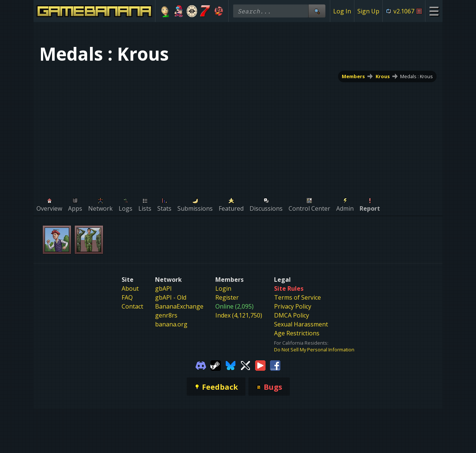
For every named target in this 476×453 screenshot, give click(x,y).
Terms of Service (297, 297)
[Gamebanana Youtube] (260, 365)
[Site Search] (317, 11)
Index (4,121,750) (239, 315)
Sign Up (368, 11)
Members (353, 76)
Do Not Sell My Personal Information (314, 350)
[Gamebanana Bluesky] (231, 365)
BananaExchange (179, 306)
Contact (132, 306)
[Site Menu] (434, 11)
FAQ (127, 297)
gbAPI (163, 288)
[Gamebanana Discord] (201, 365)
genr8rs (166, 315)
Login (223, 288)
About (130, 288)
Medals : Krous (416, 76)
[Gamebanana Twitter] (245, 365)
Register (227, 297)
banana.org (171, 324)
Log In (342, 11)
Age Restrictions (297, 333)
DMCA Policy (292, 315)
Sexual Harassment (301, 324)
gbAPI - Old (171, 297)
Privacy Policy (293, 306)
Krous (383, 76)
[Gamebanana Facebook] (275, 365)
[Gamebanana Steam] (216, 365)
